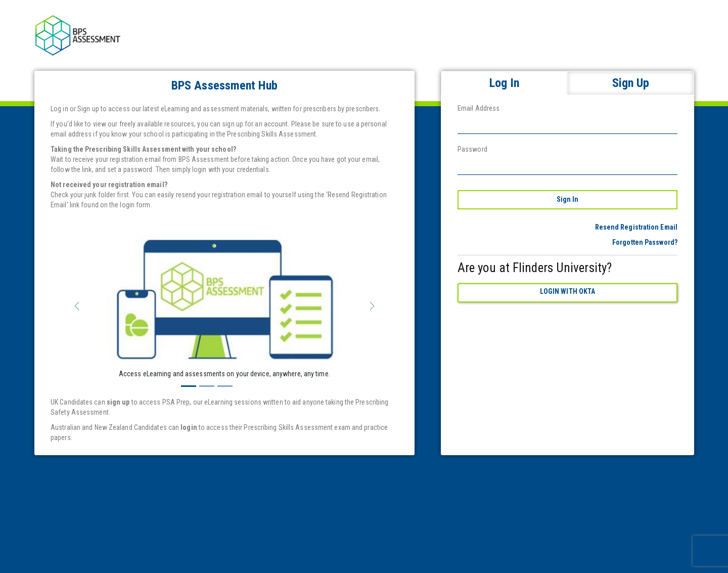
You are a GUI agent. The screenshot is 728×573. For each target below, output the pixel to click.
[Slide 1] (189, 386)
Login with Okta (568, 291)
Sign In (568, 199)
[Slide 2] (207, 386)
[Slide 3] (225, 386)
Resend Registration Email (636, 227)
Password (472, 149)
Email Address (479, 108)
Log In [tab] (505, 83)
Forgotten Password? (645, 242)
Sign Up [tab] (631, 83)
